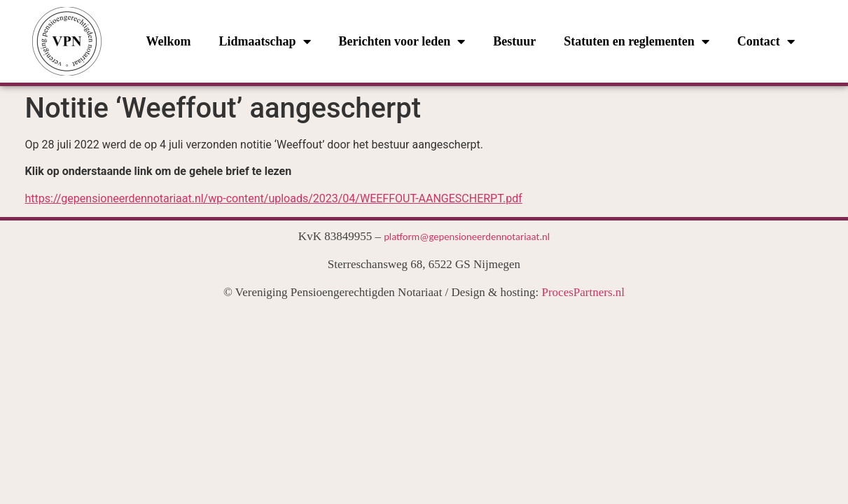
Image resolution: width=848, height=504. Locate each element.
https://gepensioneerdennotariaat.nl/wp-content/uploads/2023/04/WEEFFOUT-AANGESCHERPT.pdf (274, 198)
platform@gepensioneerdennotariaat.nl (467, 237)
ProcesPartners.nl (584, 292)
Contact (766, 41)
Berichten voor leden (402, 41)
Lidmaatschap (264, 41)
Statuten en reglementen (637, 41)
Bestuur (514, 41)
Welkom (168, 41)
